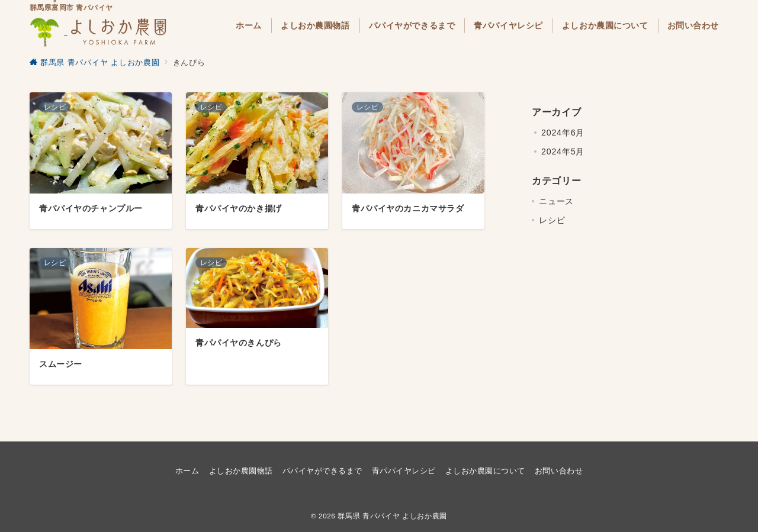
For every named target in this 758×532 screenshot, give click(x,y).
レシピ (552, 220)
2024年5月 (563, 151)
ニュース (556, 201)
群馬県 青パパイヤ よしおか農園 (392, 516)
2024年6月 (563, 133)
